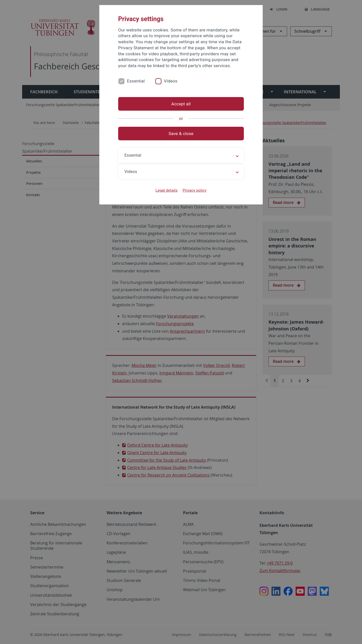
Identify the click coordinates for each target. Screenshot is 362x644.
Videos (171, 81)
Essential (136, 81)
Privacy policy (194, 190)
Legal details (167, 190)
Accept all (181, 104)
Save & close (181, 134)
